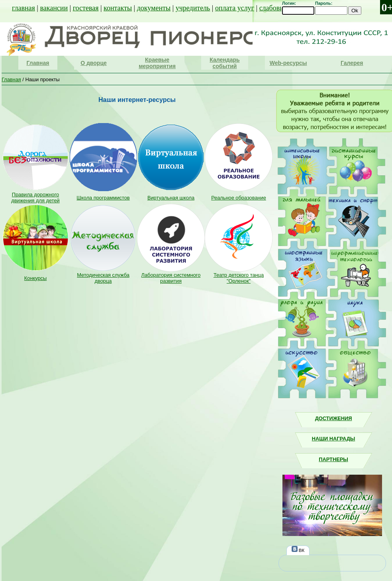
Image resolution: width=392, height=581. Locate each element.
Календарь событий (224, 63)
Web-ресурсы (288, 63)
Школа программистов (103, 198)
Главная (38, 63)
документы (154, 8)
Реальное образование (239, 198)
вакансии (54, 8)
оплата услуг (235, 8)
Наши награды (334, 439)
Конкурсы (35, 278)
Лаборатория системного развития (171, 278)
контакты (118, 8)
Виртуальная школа (171, 198)
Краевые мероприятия (157, 63)
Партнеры (333, 459)
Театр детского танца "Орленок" (239, 278)
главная (24, 8)
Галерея (352, 63)
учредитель (193, 8)
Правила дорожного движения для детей (35, 198)
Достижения (334, 418)
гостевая (86, 8)
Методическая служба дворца (103, 278)
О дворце (94, 63)
